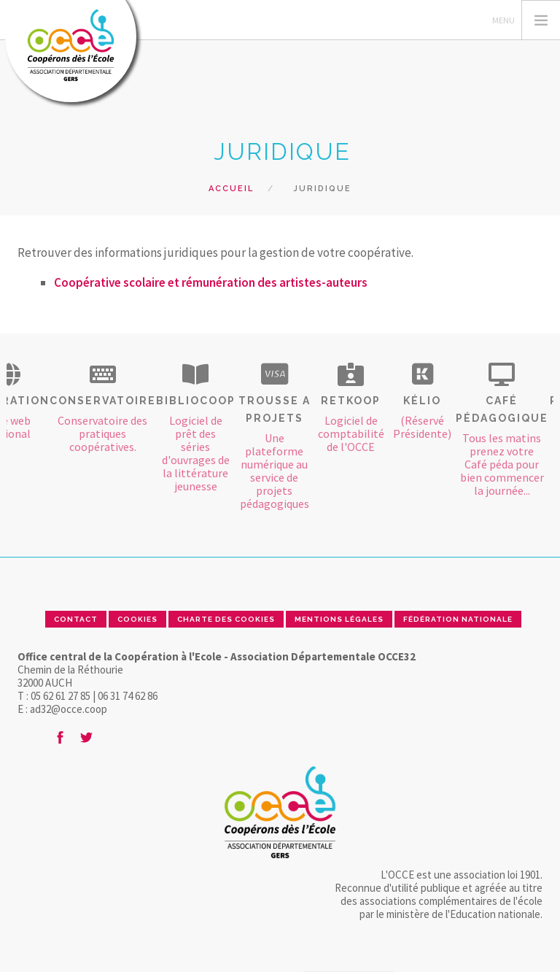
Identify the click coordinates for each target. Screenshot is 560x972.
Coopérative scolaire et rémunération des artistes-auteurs (211, 282)
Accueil (231, 189)
